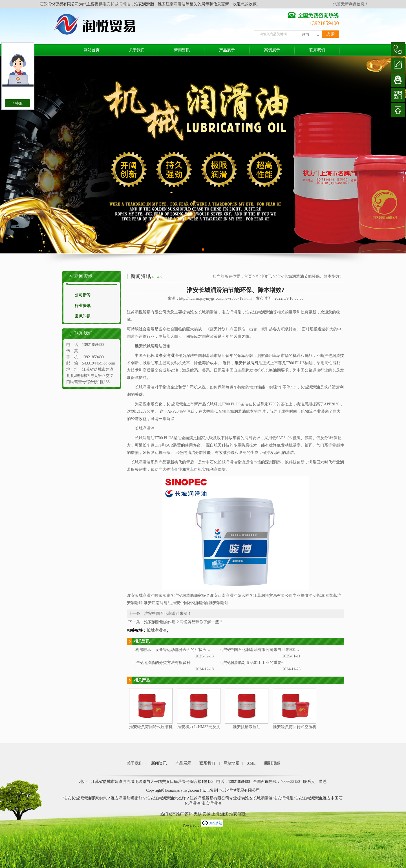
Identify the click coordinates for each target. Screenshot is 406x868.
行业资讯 (83, 306)
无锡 (198, 814)
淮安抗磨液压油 (247, 727)
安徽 (206, 814)
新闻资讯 (182, 50)
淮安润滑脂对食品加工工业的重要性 (254, 663)
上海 (215, 814)
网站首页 (92, 50)
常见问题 (83, 316)
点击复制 (210, 790)
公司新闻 (83, 295)
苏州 (189, 814)
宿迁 (242, 814)
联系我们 (317, 50)
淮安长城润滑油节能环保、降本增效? (309, 276)
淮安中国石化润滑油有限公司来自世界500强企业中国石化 (272, 650)
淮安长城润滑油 (116, 4)
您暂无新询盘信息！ (351, 4)
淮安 (233, 814)
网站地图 (231, 763)
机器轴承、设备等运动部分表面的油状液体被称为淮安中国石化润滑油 (197, 650)
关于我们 (137, 50)
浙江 (224, 814)
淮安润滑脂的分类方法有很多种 (163, 663)
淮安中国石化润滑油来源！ (168, 614)
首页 (248, 276)
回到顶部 (272, 763)
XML (251, 763)
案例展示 (272, 50)
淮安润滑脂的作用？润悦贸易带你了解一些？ (184, 622)
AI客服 (18, 103)
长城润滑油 (156, 630)
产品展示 (227, 50)
